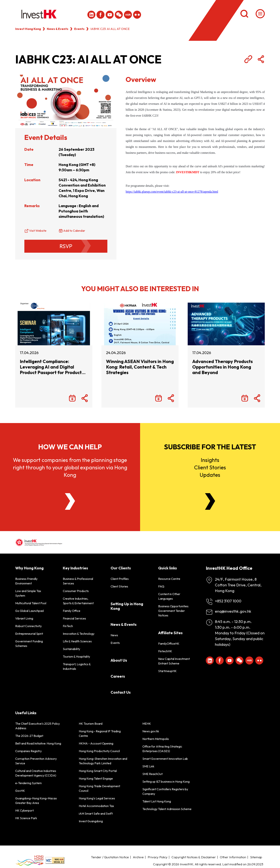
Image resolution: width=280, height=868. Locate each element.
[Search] (244, 14)
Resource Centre (169, 579)
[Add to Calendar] (72, 399)
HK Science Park (26, 818)
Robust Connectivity (28, 626)
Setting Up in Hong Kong (127, 606)
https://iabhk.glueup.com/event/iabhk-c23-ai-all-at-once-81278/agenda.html (172, 192)
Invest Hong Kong (28, 29)
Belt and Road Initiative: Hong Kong (38, 743)
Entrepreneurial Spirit (29, 634)
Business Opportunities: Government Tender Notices (174, 611)
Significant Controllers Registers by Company (165, 791)
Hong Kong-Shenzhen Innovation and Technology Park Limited (103, 761)
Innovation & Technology (79, 634)
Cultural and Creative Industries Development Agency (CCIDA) (36, 773)
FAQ (161, 586)
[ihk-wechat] (119, 15)
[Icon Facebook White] (101, 15)
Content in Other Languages (169, 596)
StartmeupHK (167, 671)
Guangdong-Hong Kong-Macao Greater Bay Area (36, 801)
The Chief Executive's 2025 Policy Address (37, 726)
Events (79, 29)
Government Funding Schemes (29, 644)
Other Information (233, 857)
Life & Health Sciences (77, 641)
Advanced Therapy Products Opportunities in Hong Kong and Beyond (223, 367)
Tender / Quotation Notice (110, 857)
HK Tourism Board (91, 724)
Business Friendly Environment (26, 581)
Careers (118, 676)
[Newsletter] (210, 501)
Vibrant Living (24, 618)
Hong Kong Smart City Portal (98, 771)
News (114, 635)
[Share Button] (261, 59)
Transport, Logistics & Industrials (77, 666)
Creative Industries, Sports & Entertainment (78, 601)
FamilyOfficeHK (169, 644)
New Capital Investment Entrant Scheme (174, 661)
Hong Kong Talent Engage (96, 778)
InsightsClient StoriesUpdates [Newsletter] (210, 467)
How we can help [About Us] (70, 447)
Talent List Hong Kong (157, 801)
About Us (119, 660)
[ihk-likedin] (91, 15)
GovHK (20, 791)
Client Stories (119, 586)
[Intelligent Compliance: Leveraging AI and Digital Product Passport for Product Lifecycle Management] (54, 324)
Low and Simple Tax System (28, 593)
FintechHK (165, 651)
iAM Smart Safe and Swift (96, 813)
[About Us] (70, 501)
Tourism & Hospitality (76, 656)
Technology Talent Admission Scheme (167, 809)
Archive (138, 857)
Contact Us (121, 692)
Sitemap (256, 857)
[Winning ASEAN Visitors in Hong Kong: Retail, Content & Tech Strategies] (140, 324)
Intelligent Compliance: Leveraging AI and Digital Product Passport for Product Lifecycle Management (51, 367)
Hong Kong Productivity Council (99, 751)
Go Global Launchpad (29, 611)
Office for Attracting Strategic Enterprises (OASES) (162, 749)
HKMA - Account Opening (96, 743)
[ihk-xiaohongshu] (128, 15)
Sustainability (71, 649)
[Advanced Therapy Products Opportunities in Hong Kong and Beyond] (226, 324)
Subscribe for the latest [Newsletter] (210, 447)
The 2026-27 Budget (29, 736)
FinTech (68, 626)
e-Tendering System (28, 783)
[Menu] (260, 14)
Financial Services (74, 618)
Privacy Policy (158, 857)
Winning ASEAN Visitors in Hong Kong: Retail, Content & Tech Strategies (140, 367)
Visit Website (38, 231)
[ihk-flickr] (137, 15)
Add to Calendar (74, 231)
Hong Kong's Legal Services (97, 798)
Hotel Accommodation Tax (96, 806)
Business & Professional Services (78, 581)
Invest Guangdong (91, 821)
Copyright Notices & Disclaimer (194, 857)
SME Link (148, 766)
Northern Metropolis (156, 739)
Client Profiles (120, 579)
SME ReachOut (152, 774)
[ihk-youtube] (110, 15)
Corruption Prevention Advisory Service (36, 761)
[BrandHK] (30, 860)
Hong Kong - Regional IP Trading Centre (100, 733)
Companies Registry (28, 751)
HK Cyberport (24, 810)
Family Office (72, 611)
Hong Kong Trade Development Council (99, 788)
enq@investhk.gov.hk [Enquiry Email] (233, 611)
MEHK (147, 724)
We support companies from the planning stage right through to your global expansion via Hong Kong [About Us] (70, 467)
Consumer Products (76, 591)
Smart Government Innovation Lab (165, 759)
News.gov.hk (151, 731)
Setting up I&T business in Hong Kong (166, 781)
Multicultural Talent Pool (31, 603)
